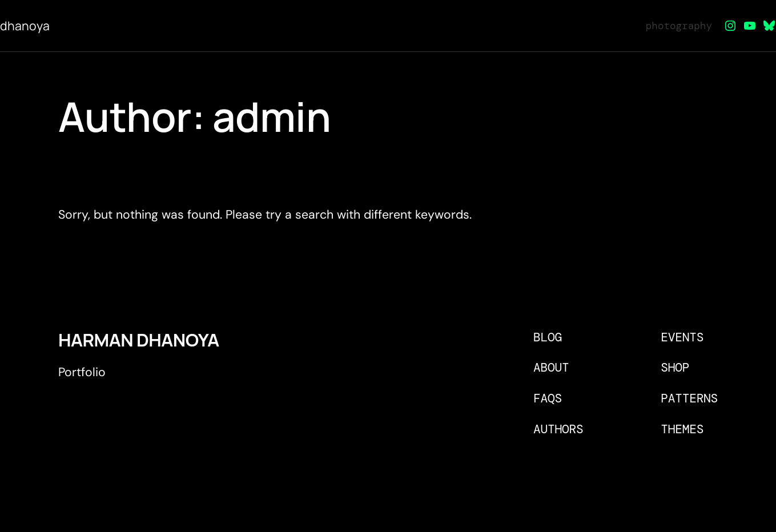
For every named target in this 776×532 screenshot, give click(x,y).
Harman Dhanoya (139, 340)
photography (679, 26)
